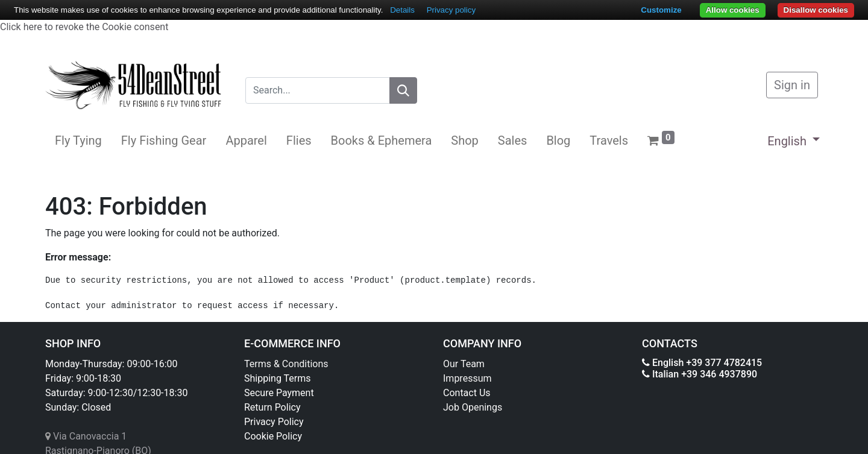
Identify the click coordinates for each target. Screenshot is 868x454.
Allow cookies (733, 10)
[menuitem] (78, 140)
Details (402, 10)
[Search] (403, 90)
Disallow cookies (816, 10)
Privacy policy (451, 10)
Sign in (792, 85)
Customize (661, 10)
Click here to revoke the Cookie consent (84, 27)
